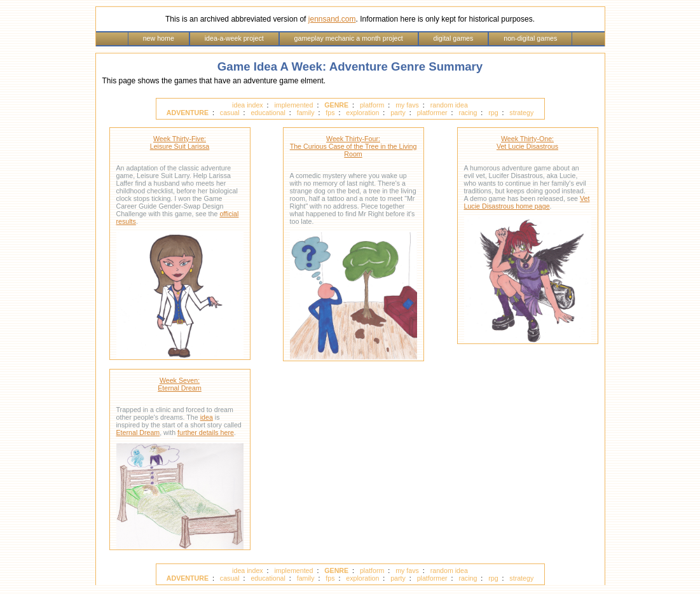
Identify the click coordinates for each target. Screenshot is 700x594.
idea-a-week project (234, 38)
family (306, 113)
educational (268, 113)
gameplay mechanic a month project (349, 38)
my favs (407, 105)
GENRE (336, 105)
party (398, 113)
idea (207, 417)
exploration (362, 113)
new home (159, 38)
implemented (293, 105)
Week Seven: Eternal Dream (180, 384)
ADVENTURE (188, 113)
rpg (493, 113)
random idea (449, 105)
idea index (248, 105)
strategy (521, 113)
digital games (454, 38)
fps (330, 113)
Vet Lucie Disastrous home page (527, 202)
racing (468, 113)
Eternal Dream (138, 432)
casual (230, 113)
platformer (432, 113)
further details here (206, 432)
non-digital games (530, 38)
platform (372, 105)
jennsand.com (332, 19)
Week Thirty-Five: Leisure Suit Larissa (180, 142)
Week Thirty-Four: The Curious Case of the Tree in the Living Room (353, 146)
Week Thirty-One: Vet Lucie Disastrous (527, 142)
